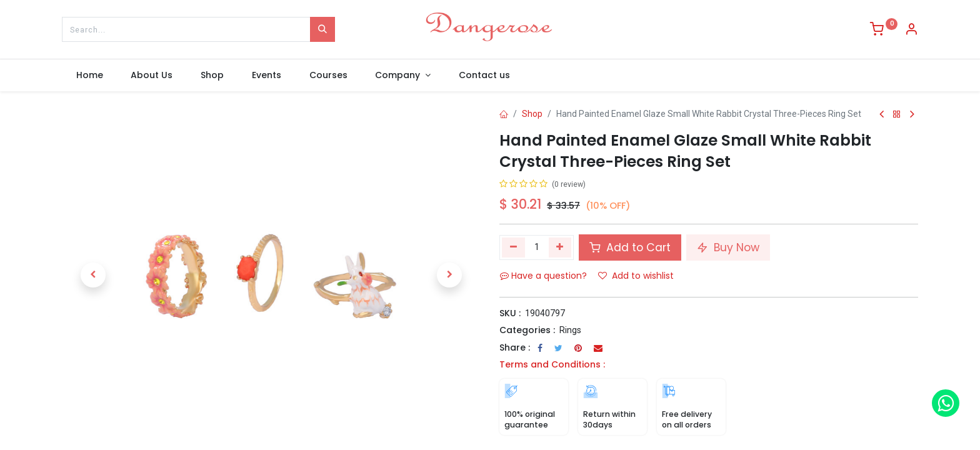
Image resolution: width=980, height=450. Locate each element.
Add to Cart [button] (630, 247)
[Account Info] (911, 31)
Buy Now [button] (728, 247)
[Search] (322, 29)
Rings (570, 330)
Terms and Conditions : (552, 364)
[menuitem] (89, 76)
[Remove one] (513, 247)
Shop (532, 114)
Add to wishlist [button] (636, 276)
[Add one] (560, 247)
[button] (93, 275)
